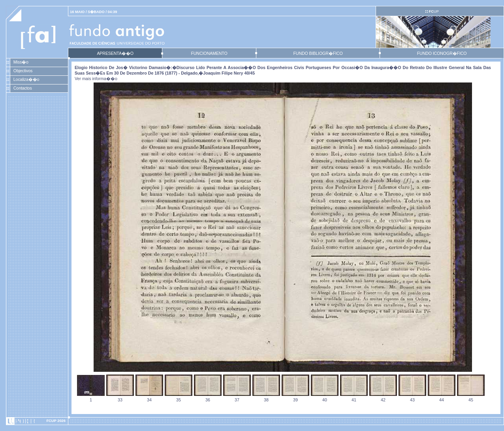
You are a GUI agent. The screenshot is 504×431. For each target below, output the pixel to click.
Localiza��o (26, 79)
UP (433, 11)
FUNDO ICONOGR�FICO (442, 53)
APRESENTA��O (115, 53)
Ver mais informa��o (96, 79)
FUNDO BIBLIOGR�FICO (318, 53)
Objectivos (23, 71)
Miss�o (21, 62)
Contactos (23, 88)
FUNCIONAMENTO (209, 53)
